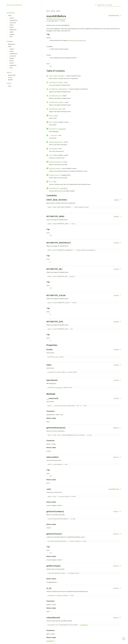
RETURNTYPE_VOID (55, 109)
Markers (11, 80)
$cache (51, 115)
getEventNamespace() (56, 142)
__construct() (53, 135)
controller (13, 23)
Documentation (14, 5)
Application (12, 44)
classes (12, 18)
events (12, 27)
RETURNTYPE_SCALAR (56, 102)
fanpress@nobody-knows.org (77, 40)
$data (51, 122)
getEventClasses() (55, 168)
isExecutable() (54, 149)
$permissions (53, 129)
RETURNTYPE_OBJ (55, 96)
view (11, 37)
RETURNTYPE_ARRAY (56, 82)
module (12, 34)
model (12, 32)
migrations (13, 30)
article (58, 11)
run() (51, 155)
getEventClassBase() (56, 162)
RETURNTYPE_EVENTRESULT (58, 89)
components (13, 20)
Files (10, 86)
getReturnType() (54, 175)
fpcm (10, 15)
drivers (12, 25)
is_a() (51, 182)
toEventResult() (54, 188)
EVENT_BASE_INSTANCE (57, 76)
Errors (10, 77)
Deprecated (12, 75)
